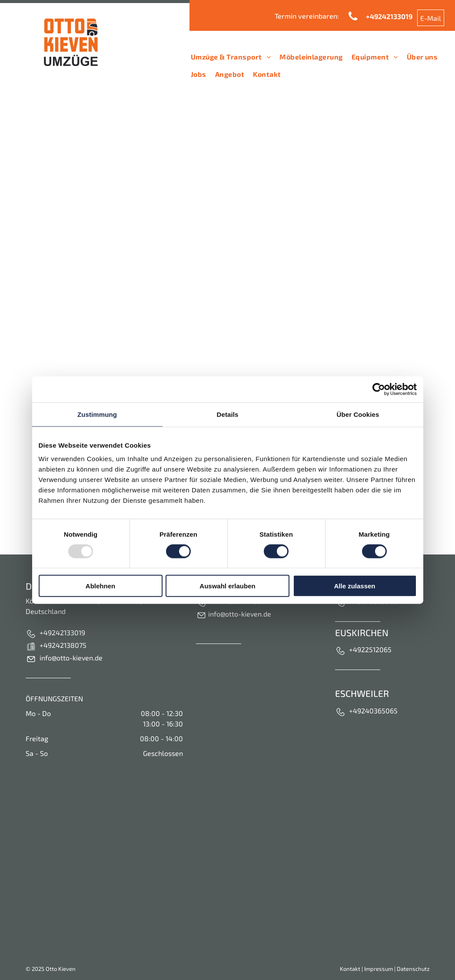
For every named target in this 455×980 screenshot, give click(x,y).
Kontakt (350, 969)
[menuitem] (231, 57)
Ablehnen (100, 586)
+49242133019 (62, 632)
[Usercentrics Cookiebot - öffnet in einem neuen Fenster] (379, 389)
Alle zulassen (354, 586)
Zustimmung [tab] (97, 414)
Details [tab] (228, 414)
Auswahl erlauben (227, 586)
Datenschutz (413, 969)
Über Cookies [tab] (358, 414)
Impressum (379, 969)
